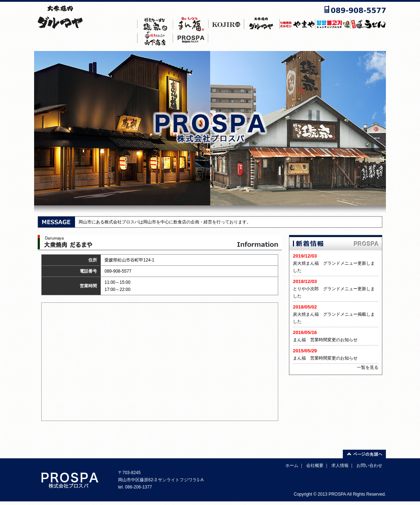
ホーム (292, 465)
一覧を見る (368, 367)
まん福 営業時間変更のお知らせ (325, 340)
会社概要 (315, 465)
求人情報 (340, 465)
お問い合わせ (369, 465)
